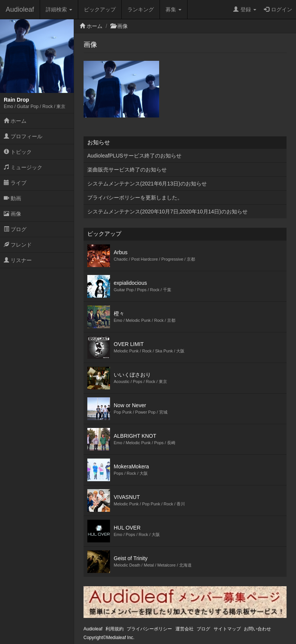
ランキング (141, 9)
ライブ (15, 183)
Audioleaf (20, 9)
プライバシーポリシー (149, 629)
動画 (12, 198)
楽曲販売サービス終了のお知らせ (127, 170)
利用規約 (115, 629)
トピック (18, 152)
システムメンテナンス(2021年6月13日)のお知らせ (147, 184)
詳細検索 (59, 9)
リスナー (18, 260)
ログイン (278, 9)
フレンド (18, 245)
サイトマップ (227, 629)
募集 (174, 9)
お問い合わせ (257, 629)
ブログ (15, 229)
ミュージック (23, 167)
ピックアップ (100, 9)
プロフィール (23, 136)
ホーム (15, 121)
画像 (12, 214)
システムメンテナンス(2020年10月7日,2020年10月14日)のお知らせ (167, 212)
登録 (245, 9)
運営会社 (184, 629)
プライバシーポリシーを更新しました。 (135, 198)
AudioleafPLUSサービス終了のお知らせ (134, 156)
